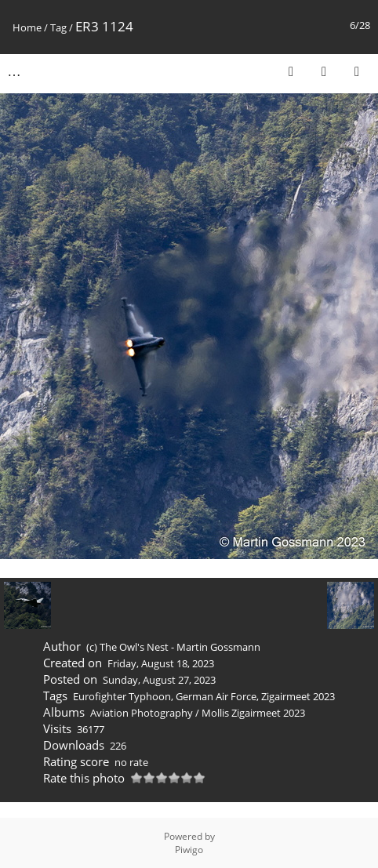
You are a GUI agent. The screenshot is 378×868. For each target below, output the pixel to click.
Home (27, 27)
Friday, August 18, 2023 (161, 663)
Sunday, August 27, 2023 (159, 680)
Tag (58, 27)
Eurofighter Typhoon (122, 696)
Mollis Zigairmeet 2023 (253, 713)
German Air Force (216, 696)
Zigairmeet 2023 (298, 696)
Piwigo (189, 850)
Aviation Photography (142, 713)
